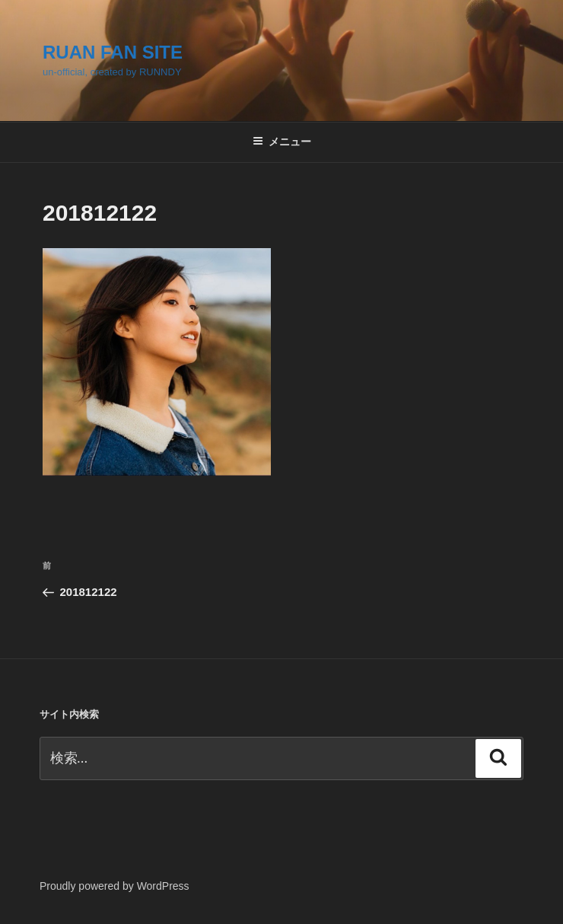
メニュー (282, 142)
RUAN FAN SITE (113, 52)
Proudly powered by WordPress (115, 886)
